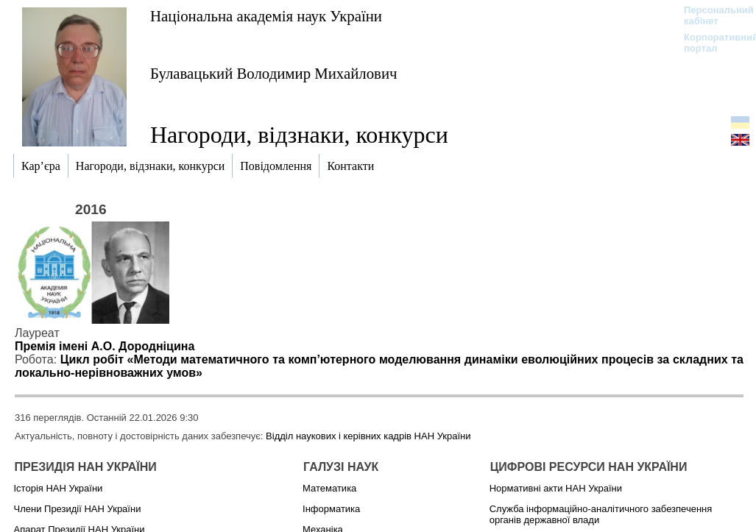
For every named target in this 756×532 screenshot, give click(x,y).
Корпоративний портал (711, 43)
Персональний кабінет (711, 15)
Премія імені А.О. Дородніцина (105, 346)
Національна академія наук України (266, 16)
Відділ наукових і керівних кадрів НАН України (368, 436)
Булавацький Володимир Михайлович (274, 73)
